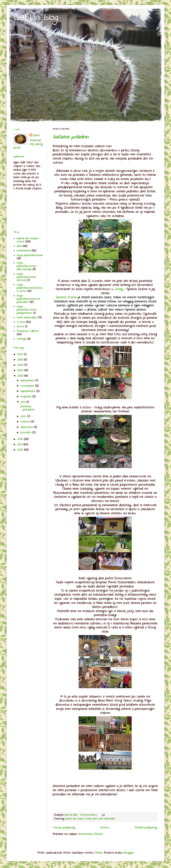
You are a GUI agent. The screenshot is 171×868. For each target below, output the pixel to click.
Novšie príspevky (64, 828)
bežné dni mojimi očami (78, 819)
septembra (28, 391)
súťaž (20, 327)
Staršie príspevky (146, 828)
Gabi (36, 135)
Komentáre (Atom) (90, 834)
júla (23, 402)
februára (27, 427)
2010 (21, 450)
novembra (28, 386)
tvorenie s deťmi (27, 331)
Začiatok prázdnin (71, 137)
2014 (21, 370)
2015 (21, 365)
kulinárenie (24, 251)
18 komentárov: (89, 815)
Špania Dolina (67, 297)
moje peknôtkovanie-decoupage (27, 266)
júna (24, 416)
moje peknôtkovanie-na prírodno (28, 299)
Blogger (129, 853)
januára (26, 433)
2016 (21, 360)
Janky (119, 289)
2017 (21, 354)
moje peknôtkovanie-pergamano (27, 310)
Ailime (99, 853)
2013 (21, 376)
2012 (21, 439)
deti (95, 819)
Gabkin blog (36, 18)
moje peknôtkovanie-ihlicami (27, 277)
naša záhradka (107, 819)
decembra (28, 381)
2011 (20, 444)
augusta (26, 397)
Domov (105, 828)
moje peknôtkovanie (30, 255)
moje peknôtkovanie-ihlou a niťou (30, 288)
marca (26, 422)
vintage (21, 339)
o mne (21, 322)
